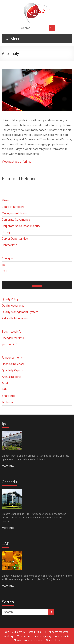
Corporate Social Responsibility (21, 226)
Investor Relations (33, 640)
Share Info (8, 396)
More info (8, 466)
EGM (5, 389)
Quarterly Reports (13, 370)
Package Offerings (15, 637)
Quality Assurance (13, 306)
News (17, 640)
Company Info (62, 637)
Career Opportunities (15, 239)
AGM (5, 383)
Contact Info (9, 245)
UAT (4, 271)
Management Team (14, 213)
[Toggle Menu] (37, 286)
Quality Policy (10, 299)
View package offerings (17, 162)
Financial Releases (13, 364)
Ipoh (4, 265)
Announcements (12, 358)
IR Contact (8, 402)
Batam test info (12, 332)
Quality (47, 637)
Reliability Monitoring (15, 318)
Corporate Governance (16, 220)
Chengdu (7, 258)
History (6, 232)
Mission (7, 200)
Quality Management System (20, 312)
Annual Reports (11, 377)
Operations (35, 637)
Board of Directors (13, 207)
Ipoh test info (10, 344)
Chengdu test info (13, 338)
